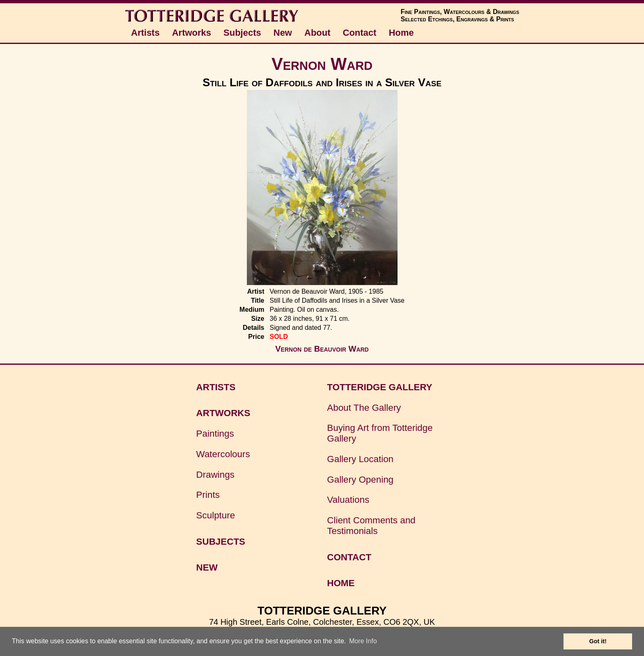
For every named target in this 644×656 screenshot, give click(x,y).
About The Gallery (364, 408)
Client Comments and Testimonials (371, 526)
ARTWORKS (223, 413)
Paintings (215, 434)
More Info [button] (363, 641)
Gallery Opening (360, 480)
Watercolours (223, 454)
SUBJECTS (221, 542)
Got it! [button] (598, 641)
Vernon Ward (322, 64)
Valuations (348, 500)
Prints (208, 495)
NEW (207, 567)
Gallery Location (360, 459)
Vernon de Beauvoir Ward (322, 349)
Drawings (215, 475)
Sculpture (216, 515)
